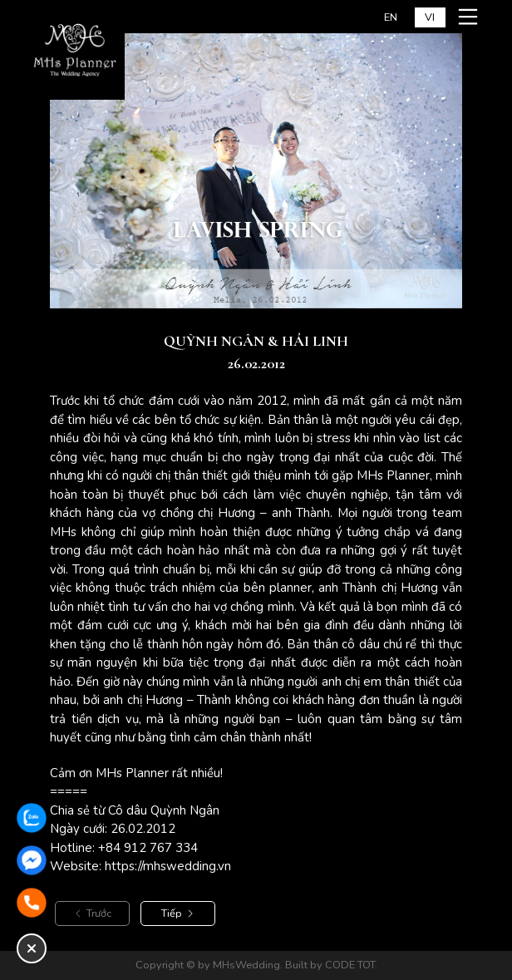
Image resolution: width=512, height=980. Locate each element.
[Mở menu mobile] (470, 17)
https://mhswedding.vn (168, 866)
